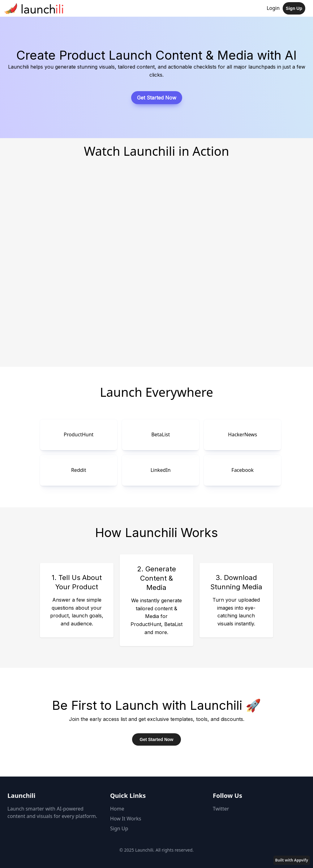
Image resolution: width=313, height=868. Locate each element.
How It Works (126, 819)
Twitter (221, 809)
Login (273, 8)
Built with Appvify (292, 860)
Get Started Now (157, 98)
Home (117, 809)
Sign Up (294, 8)
